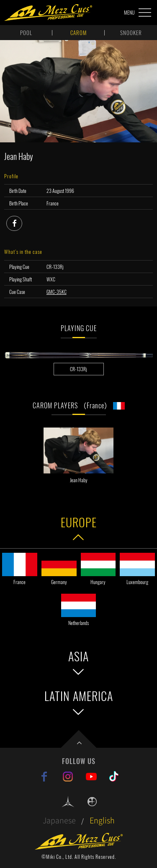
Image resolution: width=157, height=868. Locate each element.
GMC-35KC (57, 292)
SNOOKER (131, 33)
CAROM (78, 33)
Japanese (59, 820)
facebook (22, 222)
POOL (26, 33)
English (102, 820)
